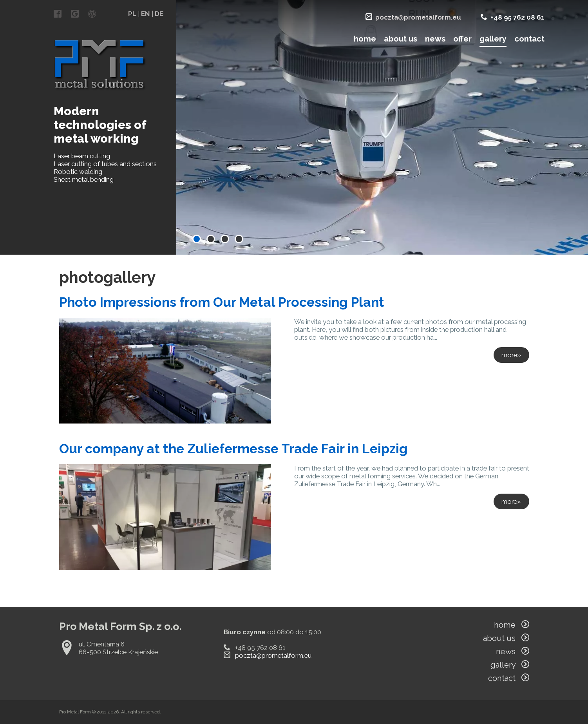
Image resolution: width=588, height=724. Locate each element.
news (435, 39)
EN (146, 14)
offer (462, 39)
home (365, 39)
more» (511, 355)
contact (529, 39)
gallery (493, 39)
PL (132, 14)
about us (401, 39)
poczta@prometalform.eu (418, 17)
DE (159, 14)
